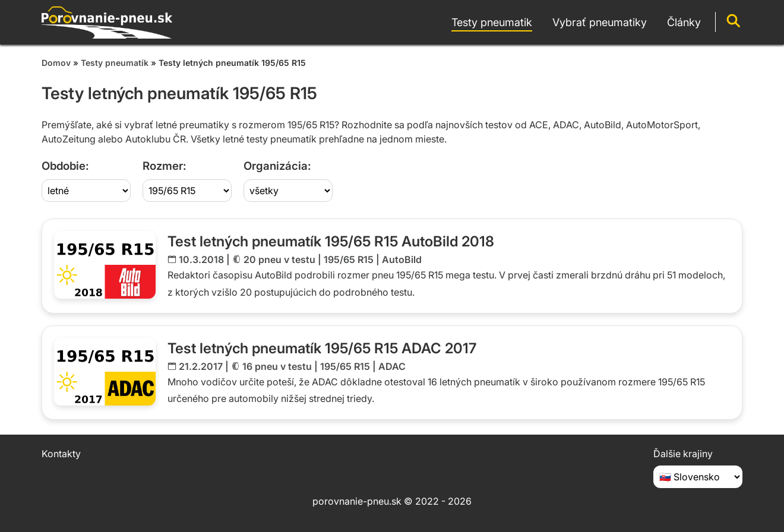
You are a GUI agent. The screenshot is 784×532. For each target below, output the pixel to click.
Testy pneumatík (115, 63)
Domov (56, 63)
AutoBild (402, 259)
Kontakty (61, 454)
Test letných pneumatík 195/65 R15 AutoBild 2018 (331, 241)
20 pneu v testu (279, 259)
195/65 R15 (349, 259)
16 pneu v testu (277, 366)
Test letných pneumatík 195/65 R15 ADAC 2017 (322, 348)
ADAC (392, 366)
